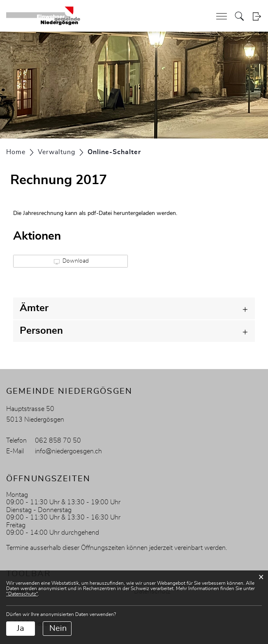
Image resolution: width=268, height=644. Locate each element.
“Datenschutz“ (22, 594)
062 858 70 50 (58, 441)
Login (257, 16)
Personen (41, 331)
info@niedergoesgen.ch (68, 451)
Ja (21, 628)
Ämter (34, 308)
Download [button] (71, 261)
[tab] (134, 308)
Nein (58, 628)
